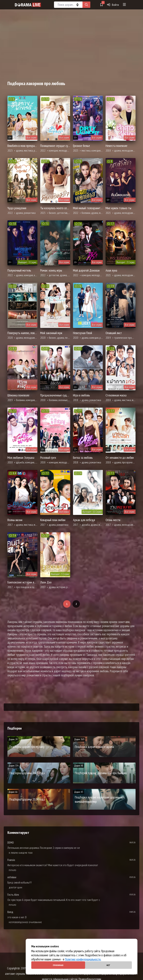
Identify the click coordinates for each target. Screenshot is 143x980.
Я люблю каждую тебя (21, 853)
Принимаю (58, 965)
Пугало (12, 870)
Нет (108, 965)
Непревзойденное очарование (25, 922)
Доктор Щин (16, 888)
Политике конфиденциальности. (83, 959)
